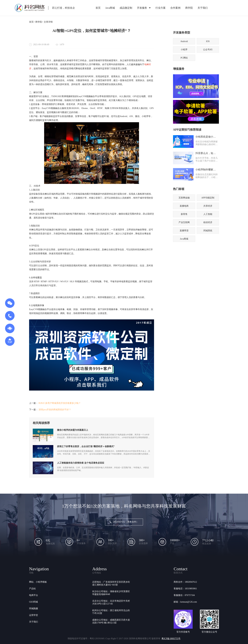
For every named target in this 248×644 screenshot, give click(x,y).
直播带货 (184, 231)
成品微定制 (126, 8)
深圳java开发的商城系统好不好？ (55, 410)
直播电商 (184, 206)
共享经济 (208, 206)
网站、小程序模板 (38, 582)
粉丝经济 (208, 222)
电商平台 (34, 595)
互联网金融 (184, 198)
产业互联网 (184, 222)
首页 (98, 8)
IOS (208, 41)
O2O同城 (33, 602)
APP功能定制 (208, 198)
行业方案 (161, 8)
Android (184, 41)
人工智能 (208, 214)
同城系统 (208, 231)
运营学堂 (34, 615)
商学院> (39, 22)
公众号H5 (208, 50)
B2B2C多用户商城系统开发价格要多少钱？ (60, 403)
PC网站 (184, 58)
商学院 (189, 8)
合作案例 (175, 8)
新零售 (184, 214)
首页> (32, 22)
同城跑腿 (34, 609)
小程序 (184, 50)
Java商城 (110, 8)
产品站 (32, 589)
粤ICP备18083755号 (171, 639)
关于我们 (203, 8)
